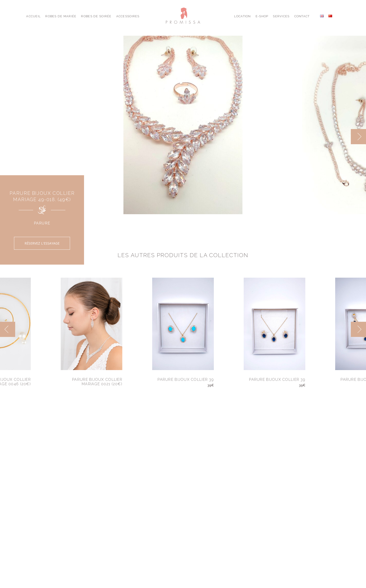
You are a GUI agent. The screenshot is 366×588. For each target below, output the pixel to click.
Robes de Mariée (61, 16)
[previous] (8, 329)
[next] (358, 137)
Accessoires (128, 16)
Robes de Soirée (96, 16)
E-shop (262, 16)
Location (242, 16)
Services (281, 16)
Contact (302, 16)
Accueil (33, 16)
